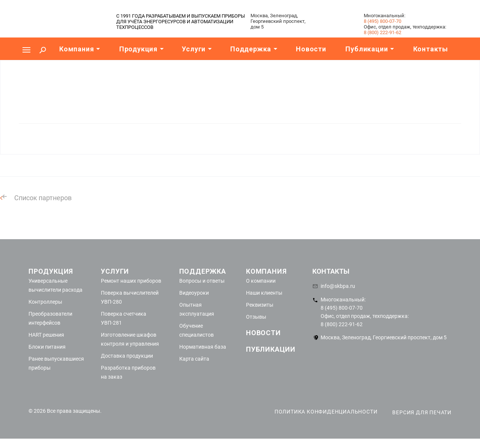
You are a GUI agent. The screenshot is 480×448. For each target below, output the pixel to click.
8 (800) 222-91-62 (382, 32)
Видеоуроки (194, 293)
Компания (266, 271)
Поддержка (203, 271)
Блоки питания (47, 347)
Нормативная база (203, 347)
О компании (261, 281)
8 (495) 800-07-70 (382, 21)
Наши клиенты (264, 293)
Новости (263, 333)
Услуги (115, 271)
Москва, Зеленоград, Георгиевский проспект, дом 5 (384, 337)
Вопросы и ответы (202, 281)
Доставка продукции (127, 356)
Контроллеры (45, 302)
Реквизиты (260, 305)
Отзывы (256, 317)
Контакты (331, 271)
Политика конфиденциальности (326, 412)
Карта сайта (194, 359)
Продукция (51, 271)
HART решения (46, 335)
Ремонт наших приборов (131, 281)
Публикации (271, 349)
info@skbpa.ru (338, 286)
